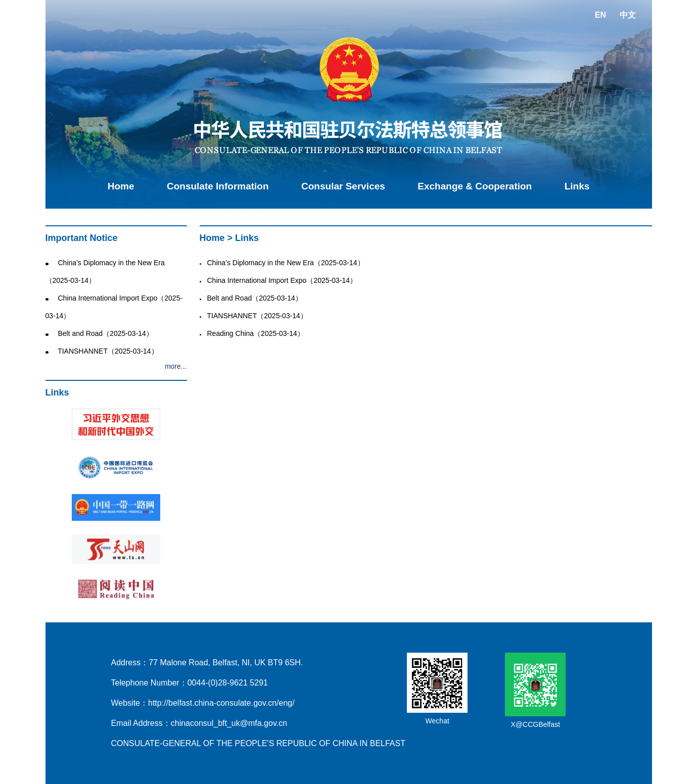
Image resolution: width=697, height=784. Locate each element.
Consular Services (343, 186)
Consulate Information (218, 186)
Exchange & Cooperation (475, 186)
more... (176, 366)
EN (600, 15)
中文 (628, 15)
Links (577, 186)
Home (121, 186)
